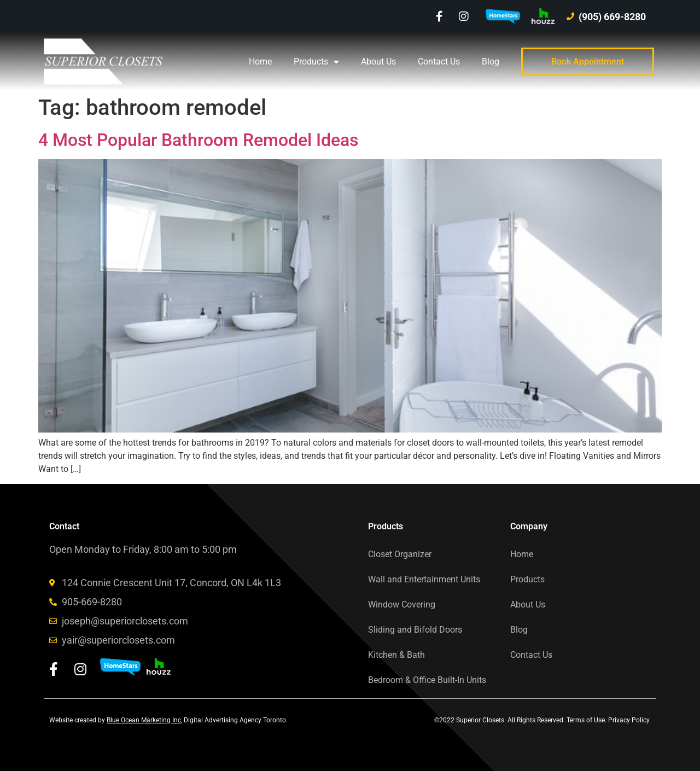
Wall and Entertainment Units (424, 579)
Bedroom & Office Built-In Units (427, 680)
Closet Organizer (400, 554)
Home (260, 62)
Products (316, 62)
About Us (378, 62)
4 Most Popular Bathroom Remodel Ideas (198, 140)
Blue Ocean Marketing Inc (144, 720)
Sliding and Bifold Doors (415, 630)
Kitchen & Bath (396, 655)
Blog (491, 62)
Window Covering (402, 604)
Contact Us (439, 62)
